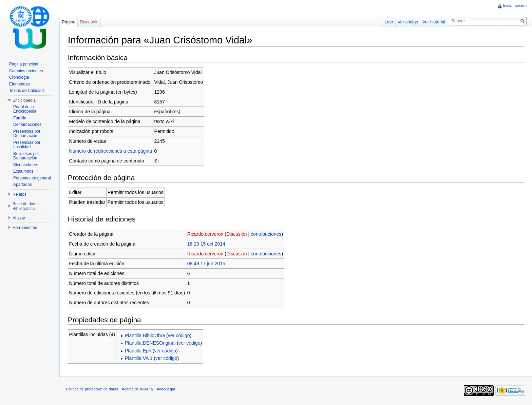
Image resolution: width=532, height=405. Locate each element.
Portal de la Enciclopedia (25, 109)
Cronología (19, 77)
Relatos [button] (20, 194)
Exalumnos (23, 171)
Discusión (237, 234)
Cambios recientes (26, 71)
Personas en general (32, 178)
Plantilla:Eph (138, 351)
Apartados (23, 185)
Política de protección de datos (92, 389)
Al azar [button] (19, 218)
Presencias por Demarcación (27, 134)
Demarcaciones (27, 124)
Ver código (407, 22)
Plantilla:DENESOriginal (150, 343)
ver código (179, 335)
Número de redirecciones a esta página (111, 151)
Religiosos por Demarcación (26, 156)
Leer (389, 22)
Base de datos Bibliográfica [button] (26, 206)
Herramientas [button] (25, 228)
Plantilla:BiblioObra (145, 335)
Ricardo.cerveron (206, 234)
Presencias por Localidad (27, 145)
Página (69, 22)
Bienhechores (26, 165)
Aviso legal (166, 389)
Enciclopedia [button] (24, 100)
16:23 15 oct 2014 (207, 244)
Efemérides (20, 84)
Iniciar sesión (515, 6)
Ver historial (434, 22)
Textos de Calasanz (27, 91)
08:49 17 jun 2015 (207, 264)
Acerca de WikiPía (138, 389)
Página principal (24, 64)
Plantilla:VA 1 (139, 358)
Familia (20, 118)
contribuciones (266, 234)
